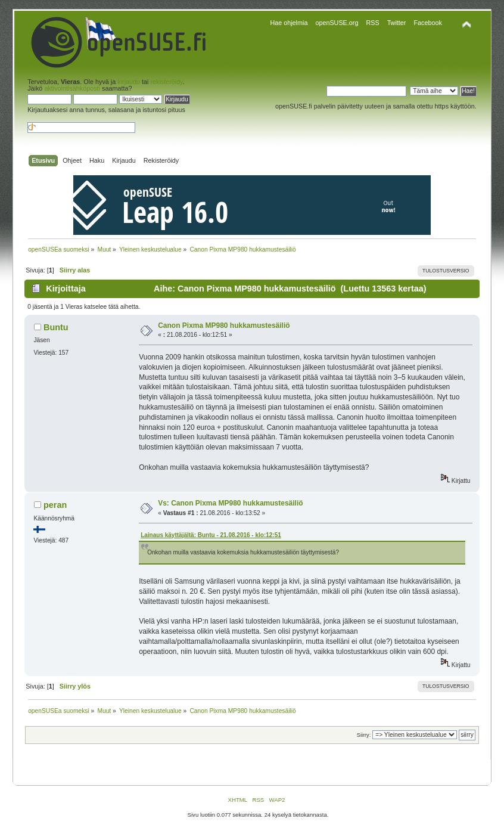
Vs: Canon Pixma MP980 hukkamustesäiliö (230, 503)
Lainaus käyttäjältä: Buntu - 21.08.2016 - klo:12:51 (211, 535)
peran (55, 505)
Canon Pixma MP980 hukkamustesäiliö (224, 325)
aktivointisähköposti (72, 88)
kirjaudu (129, 82)
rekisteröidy (166, 82)
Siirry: (364, 735)
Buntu (56, 327)
